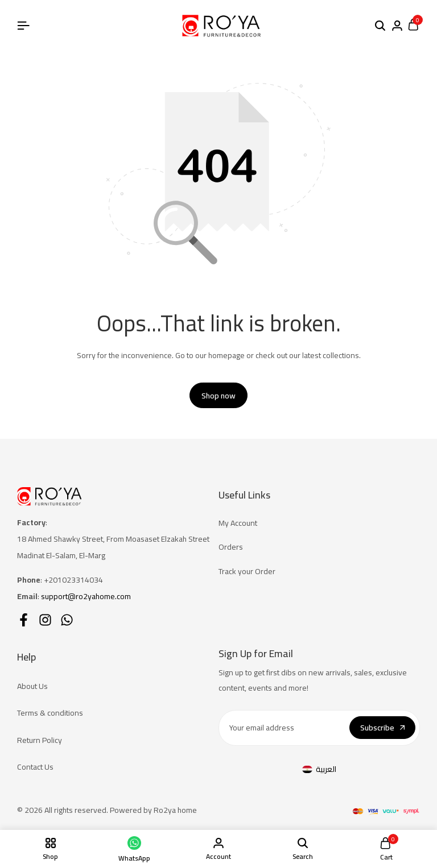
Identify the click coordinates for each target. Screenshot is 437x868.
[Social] (24, 620)
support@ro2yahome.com (86, 596)
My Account (238, 523)
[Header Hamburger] (23, 26)
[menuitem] (319, 769)
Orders (231, 547)
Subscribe (382, 728)
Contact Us (35, 767)
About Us (32, 686)
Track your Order (247, 571)
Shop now (218, 396)
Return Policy (40, 740)
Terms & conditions (50, 713)
